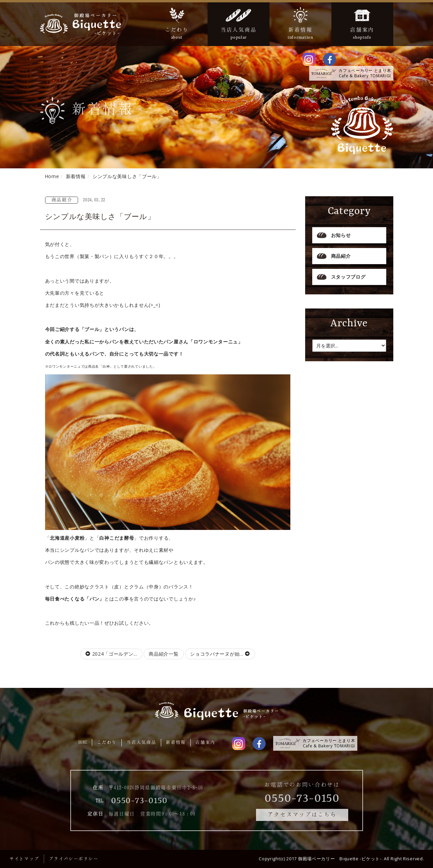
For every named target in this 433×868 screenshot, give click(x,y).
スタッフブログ (348, 277)
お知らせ (341, 235)
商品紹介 (341, 256)
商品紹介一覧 (164, 654)
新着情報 (176, 742)
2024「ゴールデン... (111, 654)
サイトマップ (24, 859)
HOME (83, 742)
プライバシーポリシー (74, 859)
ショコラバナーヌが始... (220, 654)
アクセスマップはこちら (302, 814)
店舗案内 (205, 742)
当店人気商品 (141, 742)
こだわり (107, 742)
